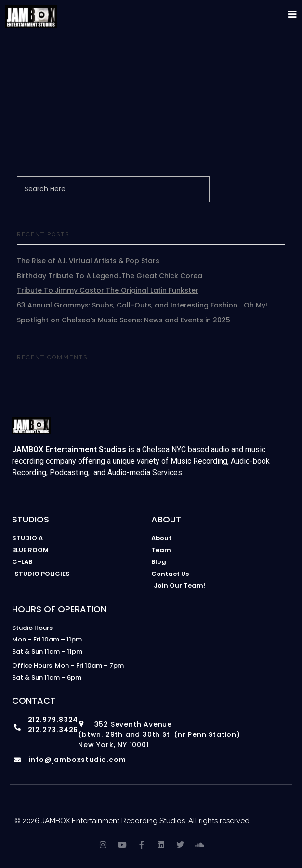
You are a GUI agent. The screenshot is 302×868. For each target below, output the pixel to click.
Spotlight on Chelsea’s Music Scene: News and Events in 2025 (124, 320)
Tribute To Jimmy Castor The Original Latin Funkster (108, 290)
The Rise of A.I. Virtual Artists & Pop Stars (88, 261)
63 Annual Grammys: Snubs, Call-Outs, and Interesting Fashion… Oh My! (142, 305)
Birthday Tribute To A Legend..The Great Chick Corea (110, 276)
